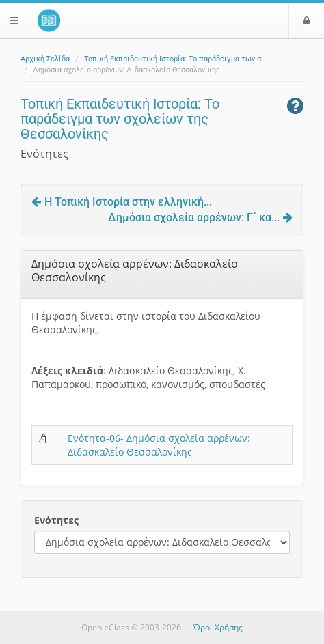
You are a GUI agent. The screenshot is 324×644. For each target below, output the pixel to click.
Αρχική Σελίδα (45, 59)
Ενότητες (56, 520)
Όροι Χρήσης (218, 627)
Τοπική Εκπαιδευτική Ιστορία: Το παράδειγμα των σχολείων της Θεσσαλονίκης (120, 119)
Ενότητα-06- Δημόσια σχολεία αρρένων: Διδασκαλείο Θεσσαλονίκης (159, 445)
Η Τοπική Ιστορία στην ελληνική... (122, 202)
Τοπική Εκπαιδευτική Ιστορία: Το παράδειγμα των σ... (176, 59)
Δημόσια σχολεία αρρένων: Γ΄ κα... (200, 218)
